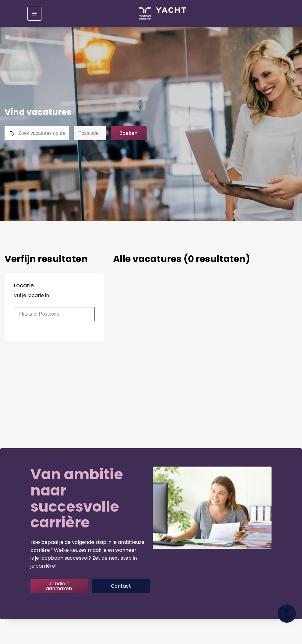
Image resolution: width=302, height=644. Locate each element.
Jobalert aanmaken (59, 586)
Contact (121, 586)
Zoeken (129, 133)
